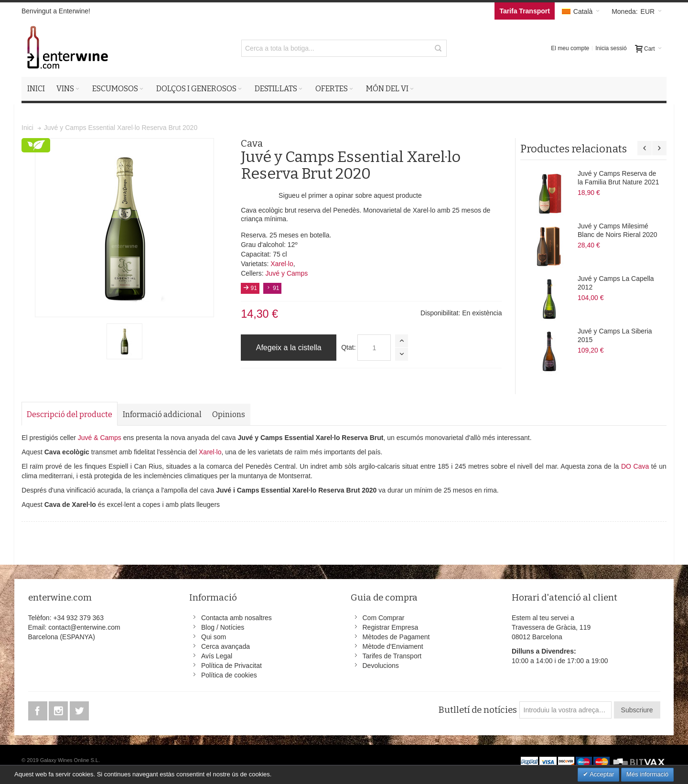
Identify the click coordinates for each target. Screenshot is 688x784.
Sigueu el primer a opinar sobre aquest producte (350, 195)
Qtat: (348, 347)
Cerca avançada (226, 646)
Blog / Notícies (223, 627)
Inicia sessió (611, 48)
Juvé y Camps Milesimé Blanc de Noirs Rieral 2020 (618, 230)
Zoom (124, 228)
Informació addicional (162, 414)
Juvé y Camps (287, 273)
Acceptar (601, 774)
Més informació (647, 774)
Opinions (229, 414)
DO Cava (635, 466)
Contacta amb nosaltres (236, 618)
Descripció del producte (70, 414)
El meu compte (570, 48)
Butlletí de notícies (478, 710)
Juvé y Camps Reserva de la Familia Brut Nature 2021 (618, 178)
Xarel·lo (282, 264)
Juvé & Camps (100, 438)
